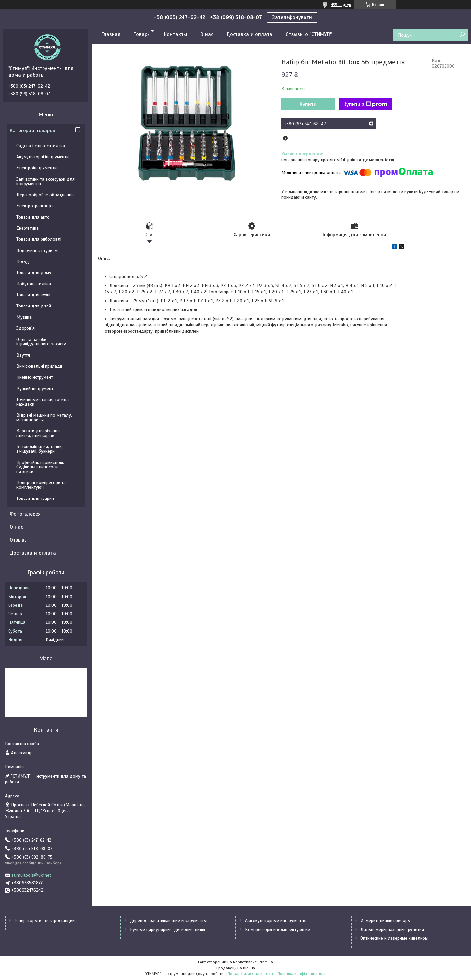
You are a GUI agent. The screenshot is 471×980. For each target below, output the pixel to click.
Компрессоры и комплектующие (278, 929)
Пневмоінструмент (35, 377)
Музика (24, 317)
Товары (142, 34)
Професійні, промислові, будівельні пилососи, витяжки (40, 467)
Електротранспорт (35, 206)
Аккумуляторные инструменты (275, 921)
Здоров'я (26, 328)
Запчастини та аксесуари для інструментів (45, 181)
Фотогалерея (25, 514)
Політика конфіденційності (302, 974)
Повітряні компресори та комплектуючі (41, 485)
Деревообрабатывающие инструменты (168, 921)
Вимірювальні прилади (39, 366)
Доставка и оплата (249, 34)
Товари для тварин (35, 498)
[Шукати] (462, 35)
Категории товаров (33, 131)
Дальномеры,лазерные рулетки (392, 929)
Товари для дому (34, 273)
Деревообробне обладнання (45, 195)
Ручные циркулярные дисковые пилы (167, 929)
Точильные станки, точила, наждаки (43, 402)
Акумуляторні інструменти (43, 157)
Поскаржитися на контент (251, 974)
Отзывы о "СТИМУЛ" (309, 34)
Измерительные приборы (385, 921)
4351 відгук (341, 5)
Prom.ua (266, 962)
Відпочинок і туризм (37, 250)
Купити (308, 104)
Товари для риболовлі (39, 239)
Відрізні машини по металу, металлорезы (44, 418)
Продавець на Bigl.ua (236, 968)
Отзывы (19, 540)
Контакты (175, 34)
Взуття (23, 355)
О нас (207, 34)
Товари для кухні (33, 295)
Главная (111, 34)
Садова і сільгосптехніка (41, 146)
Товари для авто (33, 217)
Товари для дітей (34, 306)
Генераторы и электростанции (44, 921)
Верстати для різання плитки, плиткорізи (38, 433)
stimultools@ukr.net (31, 875)
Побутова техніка (34, 284)
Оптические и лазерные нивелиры (394, 938)
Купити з (365, 104)
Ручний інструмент (35, 388)
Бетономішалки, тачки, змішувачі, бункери (39, 449)
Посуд (23, 262)
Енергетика (27, 228)
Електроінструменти (36, 168)
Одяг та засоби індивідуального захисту (41, 342)
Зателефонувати (292, 17)
